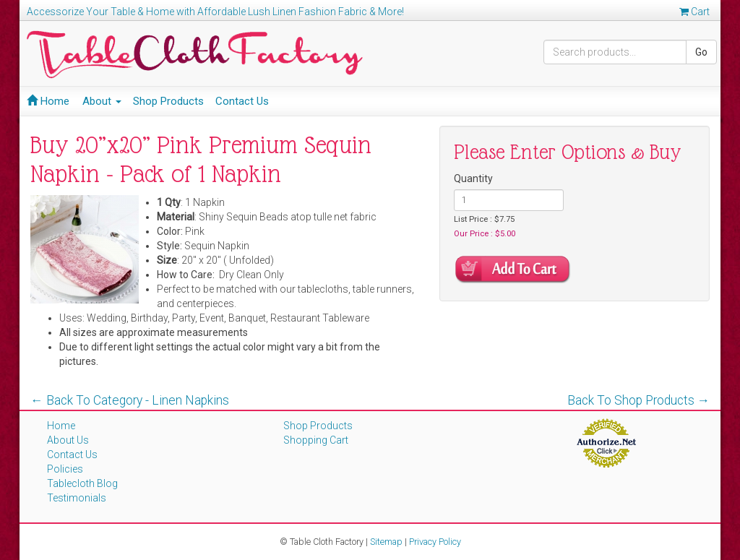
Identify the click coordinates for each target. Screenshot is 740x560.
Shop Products (168, 101)
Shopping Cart (316, 440)
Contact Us (242, 101)
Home (48, 101)
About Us (68, 440)
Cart (694, 12)
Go (701, 52)
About (102, 101)
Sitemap (386, 542)
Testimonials (77, 498)
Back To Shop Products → (639, 400)
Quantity (473, 178)
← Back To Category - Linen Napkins (130, 400)
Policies (65, 469)
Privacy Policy (435, 542)
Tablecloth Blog (82, 483)
